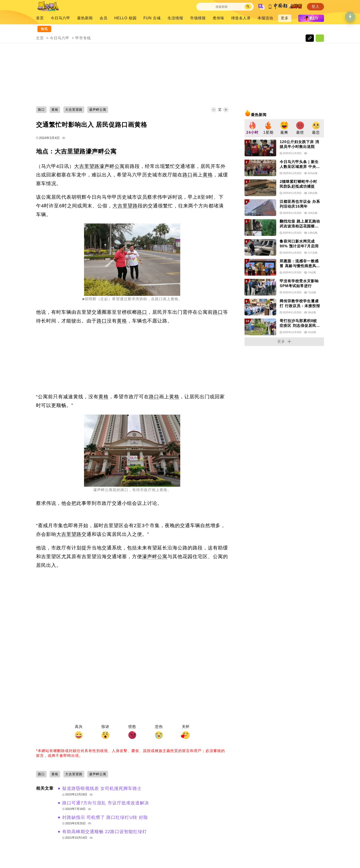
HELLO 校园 (125, 18)
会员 (104, 18)
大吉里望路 (70, 151)
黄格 (208, 175)
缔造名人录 (241, 18)
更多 (285, 18)
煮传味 (218, 18)
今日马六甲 (60, 18)
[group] (252, 128)
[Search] (222, 7)
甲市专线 (83, 38)
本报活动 (265, 18)
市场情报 (198, 18)
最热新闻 (85, 18)
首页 (40, 18)
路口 (188, 175)
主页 (40, 38)
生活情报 (175, 18)
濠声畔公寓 (101, 151)
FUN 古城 (152, 18)
